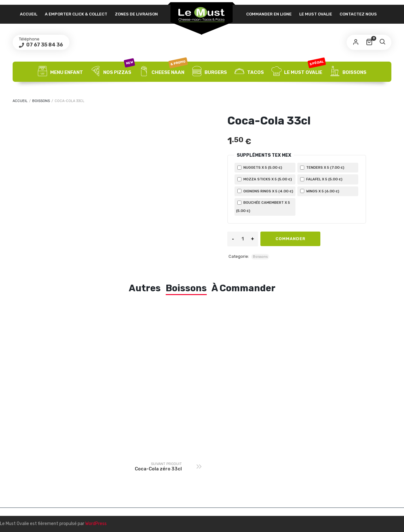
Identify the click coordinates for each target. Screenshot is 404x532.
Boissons (348, 72)
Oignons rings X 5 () (265, 191)
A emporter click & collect (76, 14)
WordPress (96, 524)
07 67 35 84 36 (44, 45)
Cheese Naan (163, 72)
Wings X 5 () (320, 191)
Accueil (29, 14)
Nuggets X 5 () (260, 167)
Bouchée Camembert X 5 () (263, 207)
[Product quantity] (243, 239)
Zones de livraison (136, 14)
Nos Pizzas (113, 72)
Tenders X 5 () (322, 167)
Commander (291, 239)
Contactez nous (358, 14)
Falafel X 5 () (321, 179)
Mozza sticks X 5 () (265, 179)
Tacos (249, 72)
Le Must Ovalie (316, 14)
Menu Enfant (60, 72)
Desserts (202, 92)
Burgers (209, 72)
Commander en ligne (269, 14)
